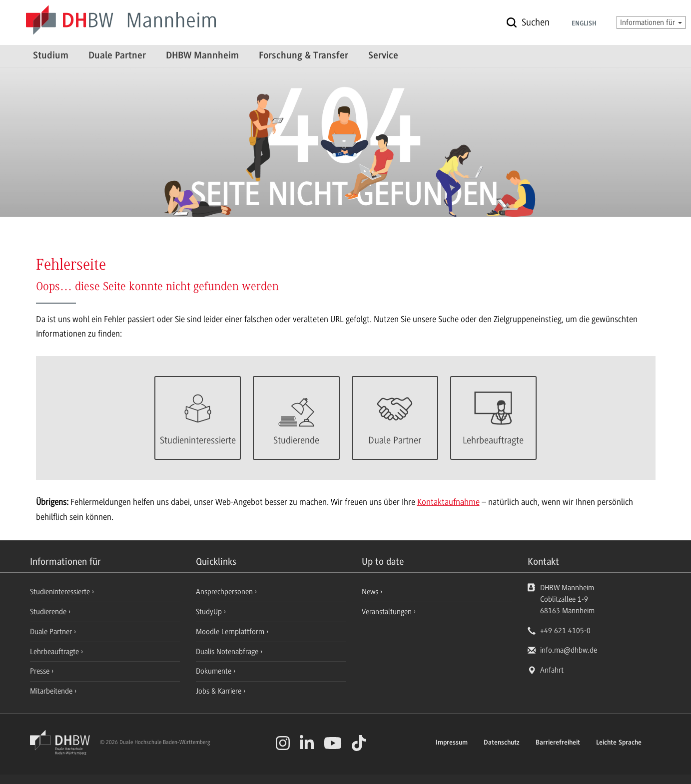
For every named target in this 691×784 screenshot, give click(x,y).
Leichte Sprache (619, 743)
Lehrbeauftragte (55, 652)
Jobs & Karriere (220, 691)
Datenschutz (502, 743)
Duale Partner (117, 56)
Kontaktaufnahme (448, 502)
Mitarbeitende (52, 691)
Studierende (49, 612)
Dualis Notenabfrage (228, 652)
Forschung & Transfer (304, 56)
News (370, 592)
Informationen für (651, 22)
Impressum (452, 743)
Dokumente (215, 671)
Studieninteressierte (61, 592)
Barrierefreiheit (558, 743)
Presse (41, 671)
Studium (51, 56)
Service (383, 56)
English (584, 24)
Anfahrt (552, 670)
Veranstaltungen (387, 612)
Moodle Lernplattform (231, 632)
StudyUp (210, 612)
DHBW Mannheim (202, 56)
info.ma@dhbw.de (569, 650)
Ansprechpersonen (225, 592)
